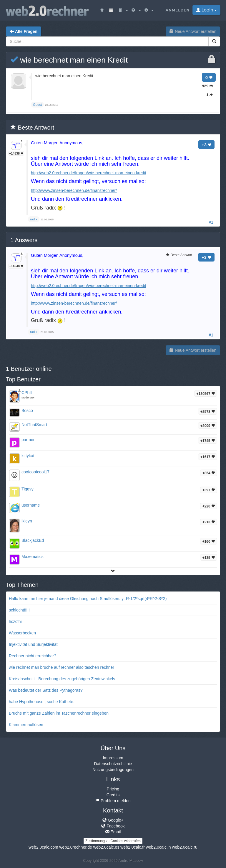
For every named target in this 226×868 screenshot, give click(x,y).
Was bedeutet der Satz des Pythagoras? (46, 690)
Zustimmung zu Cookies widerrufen (113, 841)
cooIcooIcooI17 (35, 472)
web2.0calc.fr (132, 847)
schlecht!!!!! (19, 610)
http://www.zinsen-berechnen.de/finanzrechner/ (74, 190)
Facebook (113, 826)
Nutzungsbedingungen (113, 770)
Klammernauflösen (26, 725)
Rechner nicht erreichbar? (33, 656)
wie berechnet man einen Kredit (69, 60)
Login (206, 10)
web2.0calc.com (43, 847)
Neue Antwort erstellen (193, 31)
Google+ (113, 820)
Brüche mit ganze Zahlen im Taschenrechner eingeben (59, 713)
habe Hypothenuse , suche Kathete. (42, 702)
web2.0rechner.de (75, 847)
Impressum (113, 758)
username (31, 505)
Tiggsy (28, 489)
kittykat (28, 456)
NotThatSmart (34, 425)
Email (113, 832)
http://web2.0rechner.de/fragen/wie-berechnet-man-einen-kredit (88, 173)
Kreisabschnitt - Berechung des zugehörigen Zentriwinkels (62, 679)
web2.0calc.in (158, 847)
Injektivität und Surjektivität (33, 644)
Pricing (113, 789)
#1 (211, 222)
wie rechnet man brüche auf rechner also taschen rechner (62, 667)
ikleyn (27, 521)
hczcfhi (15, 621)
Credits (113, 795)
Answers (24, 240)
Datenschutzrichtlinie (113, 764)
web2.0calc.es (106, 847)
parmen (28, 440)
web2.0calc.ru (185, 847)
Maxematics (33, 557)
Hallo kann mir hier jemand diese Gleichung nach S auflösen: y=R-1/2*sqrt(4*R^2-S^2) (88, 599)
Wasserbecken (22, 633)
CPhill (27, 393)
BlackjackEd (33, 540)
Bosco (27, 410)
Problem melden (113, 801)
